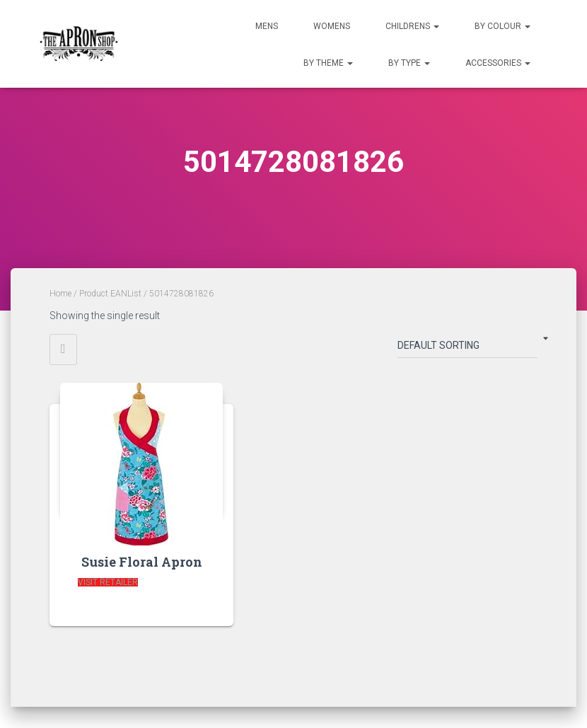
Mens (267, 26)
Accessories (498, 63)
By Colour (502, 26)
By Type (409, 63)
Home (60, 294)
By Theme (328, 63)
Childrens (412, 26)
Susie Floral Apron (142, 562)
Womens (332, 26)
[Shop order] (467, 348)
